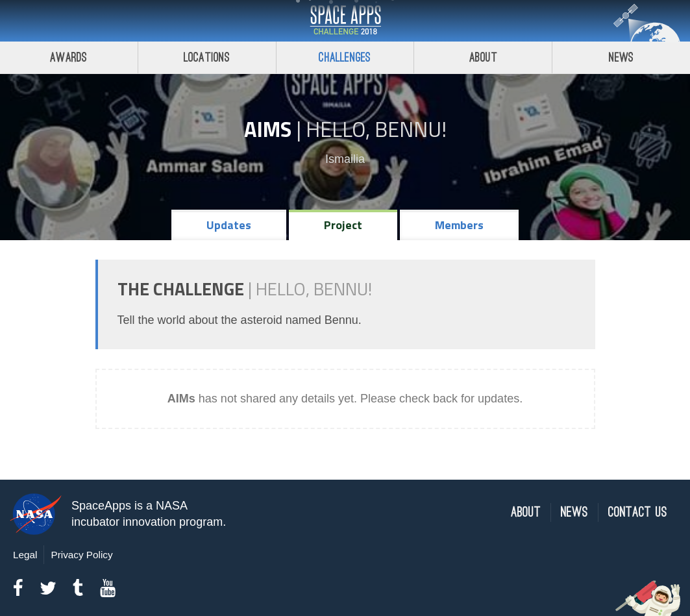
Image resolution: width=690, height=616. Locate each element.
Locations (207, 57)
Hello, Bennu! (376, 129)
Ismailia (345, 159)
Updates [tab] (229, 225)
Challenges (345, 57)
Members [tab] (459, 225)
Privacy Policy (81, 555)
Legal (25, 555)
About (483, 57)
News (622, 57)
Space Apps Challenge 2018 (345, 21)
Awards (68, 57)
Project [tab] (343, 225)
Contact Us (638, 512)
